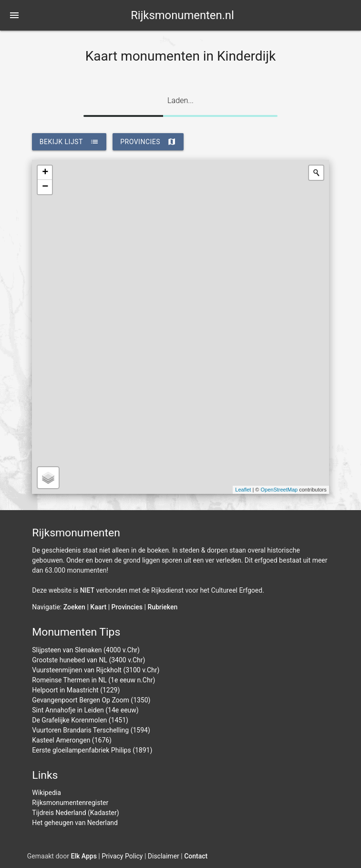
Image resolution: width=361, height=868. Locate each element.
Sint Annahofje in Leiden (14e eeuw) (85, 710)
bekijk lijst (69, 142)
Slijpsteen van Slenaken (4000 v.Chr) (86, 650)
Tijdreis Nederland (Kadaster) (75, 813)
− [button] (45, 187)
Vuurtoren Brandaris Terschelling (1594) (91, 730)
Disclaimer (164, 856)
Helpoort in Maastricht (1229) (76, 690)
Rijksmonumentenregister (70, 803)
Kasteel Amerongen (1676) (72, 740)
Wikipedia (46, 793)
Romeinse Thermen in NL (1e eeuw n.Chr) (93, 680)
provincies (148, 142)
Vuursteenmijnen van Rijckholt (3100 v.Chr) (96, 670)
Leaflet (243, 490)
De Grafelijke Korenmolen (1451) (80, 720)
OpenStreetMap (279, 490)
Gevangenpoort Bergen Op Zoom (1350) (91, 700)
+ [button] (45, 173)
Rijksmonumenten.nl (182, 15)
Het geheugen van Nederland (75, 823)
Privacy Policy (122, 856)
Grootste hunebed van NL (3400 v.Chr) (88, 660)
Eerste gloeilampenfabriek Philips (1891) (92, 750)
